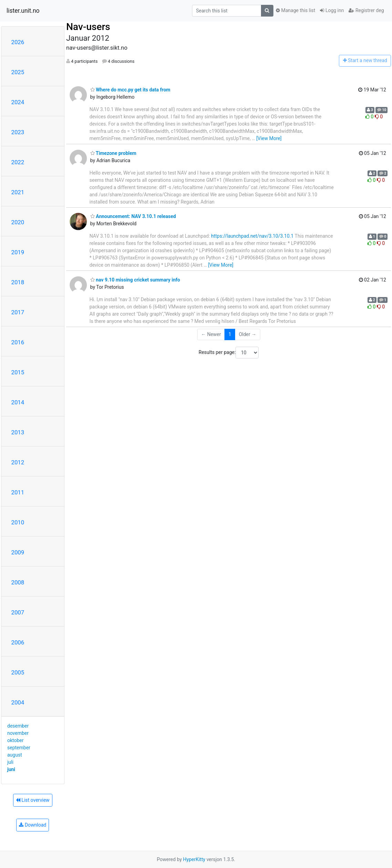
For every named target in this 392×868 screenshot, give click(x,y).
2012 (18, 462)
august (15, 755)
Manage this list (295, 10)
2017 (18, 312)
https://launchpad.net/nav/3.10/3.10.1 (252, 236)
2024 (18, 102)
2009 (18, 552)
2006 (18, 642)
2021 (18, 192)
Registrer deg (366, 10)
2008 (18, 582)
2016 (18, 342)
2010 (18, 522)
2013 (18, 432)
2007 (18, 612)
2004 (18, 702)
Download (33, 825)
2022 (18, 162)
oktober (16, 740)
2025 (18, 72)
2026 (18, 42)
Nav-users (88, 27)
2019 (18, 252)
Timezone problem (113, 153)
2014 (18, 402)
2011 (18, 492)
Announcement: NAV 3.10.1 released (133, 216)
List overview (33, 800)
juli (10, 762)
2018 (18, 282)
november (18, 733)
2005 (18, 672)
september (19, 748)
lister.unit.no (23, 11)
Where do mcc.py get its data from (130, 90)
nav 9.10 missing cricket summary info (135, 280)
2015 (18, 372)
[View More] (269, 138)
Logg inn (332, 10)
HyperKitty (194, 859)
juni (11, 769)
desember (18, 726)
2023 (18, 132)
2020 (18, 222)
